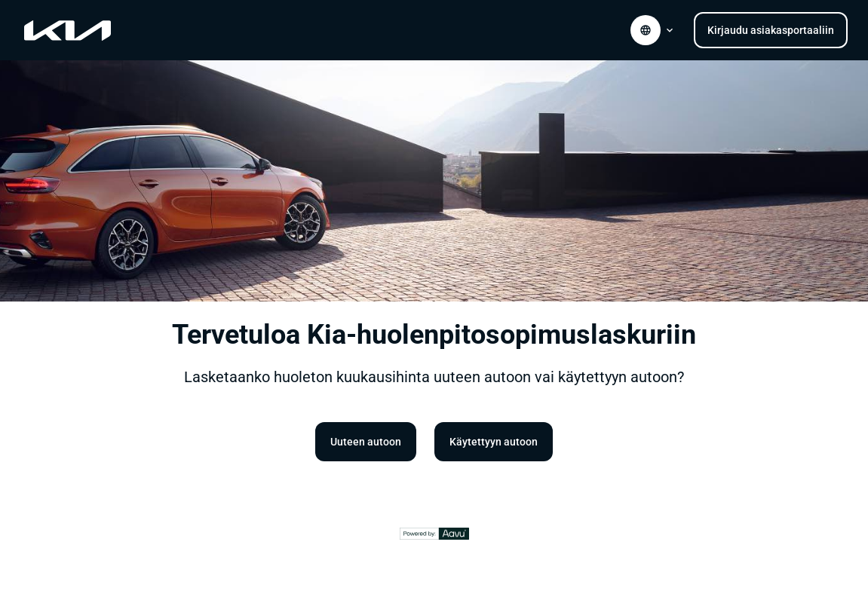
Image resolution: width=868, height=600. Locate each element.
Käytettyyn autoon (494, 442)
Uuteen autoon (366, 442)
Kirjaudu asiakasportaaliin (771, 30)
